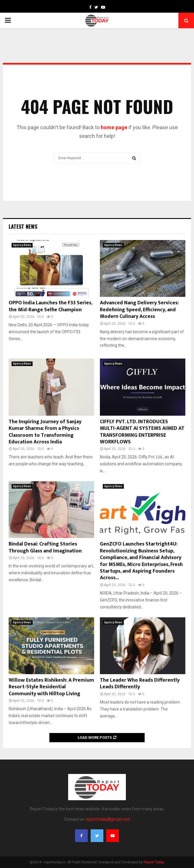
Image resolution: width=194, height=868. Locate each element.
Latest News (23, 226)
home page (114, 127)
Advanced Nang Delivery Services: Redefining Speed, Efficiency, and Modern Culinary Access (139, 310)
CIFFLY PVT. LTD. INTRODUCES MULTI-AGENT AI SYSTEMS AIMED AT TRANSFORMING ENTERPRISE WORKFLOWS (142, 432)
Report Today (154, 862)
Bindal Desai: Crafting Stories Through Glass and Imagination (45, 547)
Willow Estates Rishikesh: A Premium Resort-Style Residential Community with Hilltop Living (51, 687)
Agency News (22, 245)
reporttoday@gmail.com (108, 819)
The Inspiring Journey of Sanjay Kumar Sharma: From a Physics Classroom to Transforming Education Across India (45, 432)
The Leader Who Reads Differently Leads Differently (140, 684)
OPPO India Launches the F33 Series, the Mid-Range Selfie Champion (50, 306)
